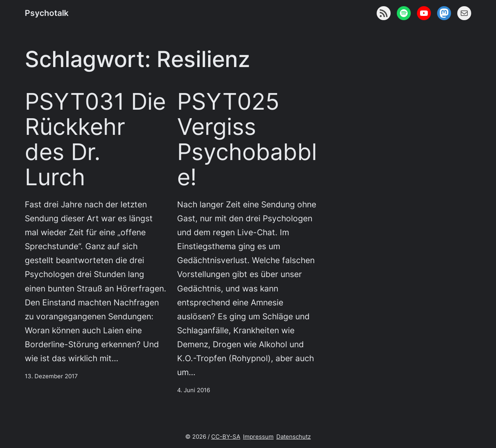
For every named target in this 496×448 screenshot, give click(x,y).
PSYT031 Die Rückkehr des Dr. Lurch (95, 139)
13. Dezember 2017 (51, 376)
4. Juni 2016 (194, 390)
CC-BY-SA (226, 437)
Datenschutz (294, 437)
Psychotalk (47, 13)
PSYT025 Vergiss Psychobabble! (247, 139)
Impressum (258, 437)
